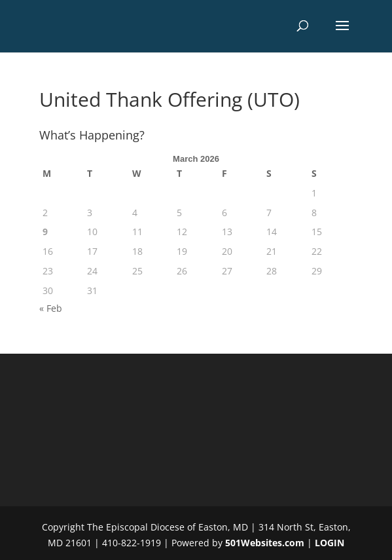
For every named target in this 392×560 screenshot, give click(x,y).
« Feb (51, 308)
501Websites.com (265, 543)
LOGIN (330, 543)
